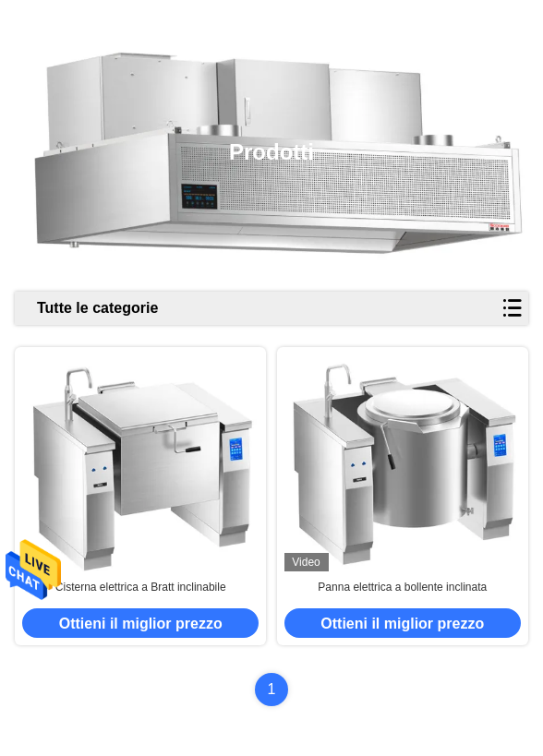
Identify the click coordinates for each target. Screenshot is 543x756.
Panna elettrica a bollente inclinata (402, 587)
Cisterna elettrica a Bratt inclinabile (141, 587)
